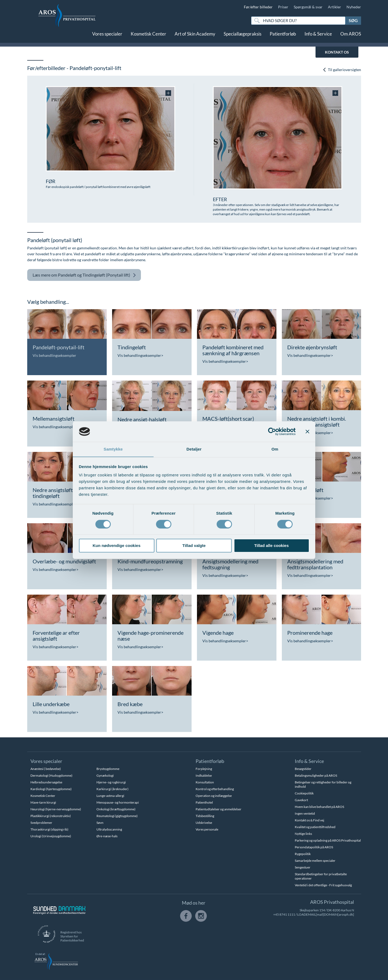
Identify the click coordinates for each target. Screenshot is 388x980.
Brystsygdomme (108, 769)
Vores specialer (107, 37)
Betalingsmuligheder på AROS (316, 775)
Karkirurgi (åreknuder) (112, 789)
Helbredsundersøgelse (46, 782)
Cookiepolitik (304, 793)
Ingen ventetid (305, 813)
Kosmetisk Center (148, 37)
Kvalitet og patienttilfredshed (315, 827)
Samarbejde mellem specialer (315, 861)
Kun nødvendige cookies (117, 546)
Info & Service (318, 37)
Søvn (100, 823)
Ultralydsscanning (109, 829)
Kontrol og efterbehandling (215, 789)
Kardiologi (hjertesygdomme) (51, 789)
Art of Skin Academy (195, 37)
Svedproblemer (41, 823)
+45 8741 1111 (284, 914)
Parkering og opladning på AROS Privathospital (328, 840)
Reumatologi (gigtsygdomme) (117, 816)
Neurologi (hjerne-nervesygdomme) (56, 809)
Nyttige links (303, 834)
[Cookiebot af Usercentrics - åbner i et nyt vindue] (272, 431)
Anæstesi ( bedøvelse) (46, 769)
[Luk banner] (307, 431)
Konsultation (205, 782)
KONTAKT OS (337, 52)
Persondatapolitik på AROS (314, 847)
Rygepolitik (303, 854)
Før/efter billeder (258, 7)
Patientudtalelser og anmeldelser (219, 809)
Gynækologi (105, 775)
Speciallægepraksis (242, 37)
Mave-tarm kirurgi (43, 802)
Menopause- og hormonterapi (118, 802)
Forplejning (204, 769)
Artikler (335, 7)
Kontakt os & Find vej (309, 820)
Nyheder (354, 7)
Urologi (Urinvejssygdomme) (51, 836)
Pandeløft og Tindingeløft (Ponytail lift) (84, 275)
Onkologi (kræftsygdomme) (116, 809)
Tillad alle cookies (271, 546)
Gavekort (301, 800)
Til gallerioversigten (342, 70)
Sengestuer (303, 867)
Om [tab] (275, 449)
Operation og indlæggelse (214, 796)
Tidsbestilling (205, 816)
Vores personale (207, 829)
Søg (353, 20)
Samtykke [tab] (113, 449)
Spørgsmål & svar (308, 7)
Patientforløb (283, 37)
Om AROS (351, 37)
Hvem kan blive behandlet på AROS (319, 807)
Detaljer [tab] (194, 449)
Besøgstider (303, 769)
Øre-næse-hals (107, 836)
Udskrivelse (204, 823)
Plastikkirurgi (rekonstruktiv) (51, 816)
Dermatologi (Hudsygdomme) (51, 775)
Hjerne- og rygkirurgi (111, 782)
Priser (283, 7)
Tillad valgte (194, 546)
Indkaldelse (204, 775)
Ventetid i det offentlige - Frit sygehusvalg (323, 885)
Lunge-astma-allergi (110, 796)
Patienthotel (204, 802)
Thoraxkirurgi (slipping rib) (49, 829)
